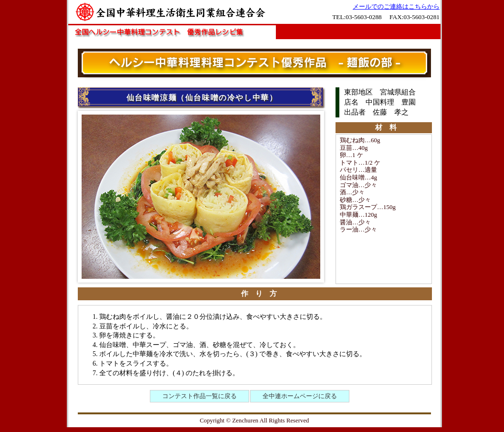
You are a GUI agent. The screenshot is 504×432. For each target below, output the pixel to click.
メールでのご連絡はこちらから (396, 6)
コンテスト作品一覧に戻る (199, 396)
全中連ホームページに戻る (300, 396)
